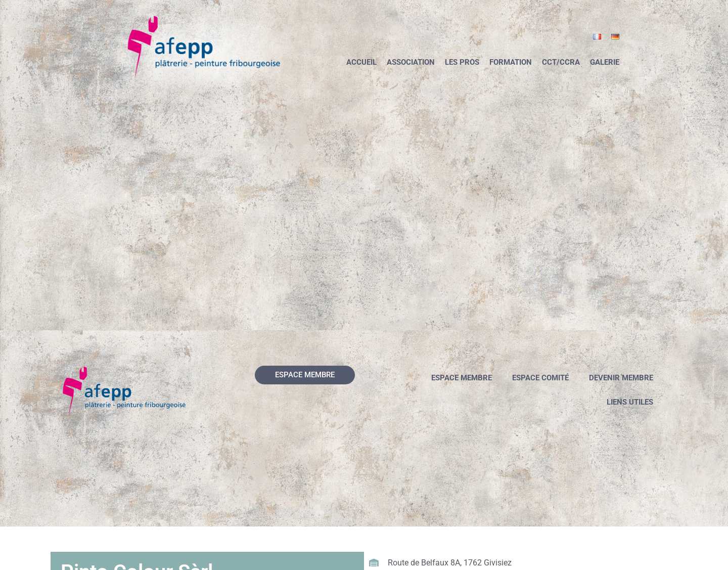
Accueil (361, 62)
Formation (511, 62)
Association (411, 62)
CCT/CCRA (561, 62)
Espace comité (540, 378)
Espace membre (462, 378)
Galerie (605, 62)
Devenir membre (621, 378)
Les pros (462, 62)
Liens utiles (630, 402)
